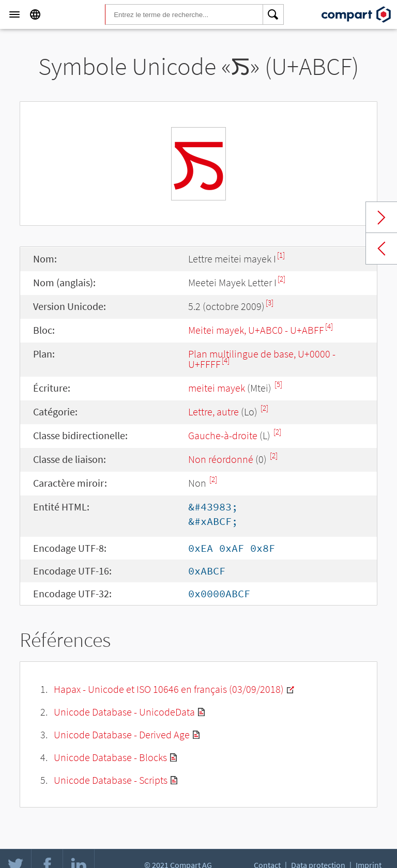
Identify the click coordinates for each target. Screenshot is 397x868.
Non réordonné (221, 459)
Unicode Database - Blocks (110, 757)
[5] (278, 384)
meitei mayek (217, 388)
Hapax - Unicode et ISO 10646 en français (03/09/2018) (169, 689)
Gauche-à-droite (223, 435)
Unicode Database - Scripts (111, 780)
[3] (270, 303)
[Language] (35, 14)
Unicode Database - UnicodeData (124, 712)
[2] (281, 279)
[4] (329, 326)
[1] (281, 255)
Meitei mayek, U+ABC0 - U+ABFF (256, 330)
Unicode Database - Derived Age (122, 734)
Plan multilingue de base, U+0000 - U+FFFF (262, 359)
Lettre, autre (213, 412)
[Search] (273, 14)
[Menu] (14, 14)
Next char (381, 218)
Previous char (381, 249)
